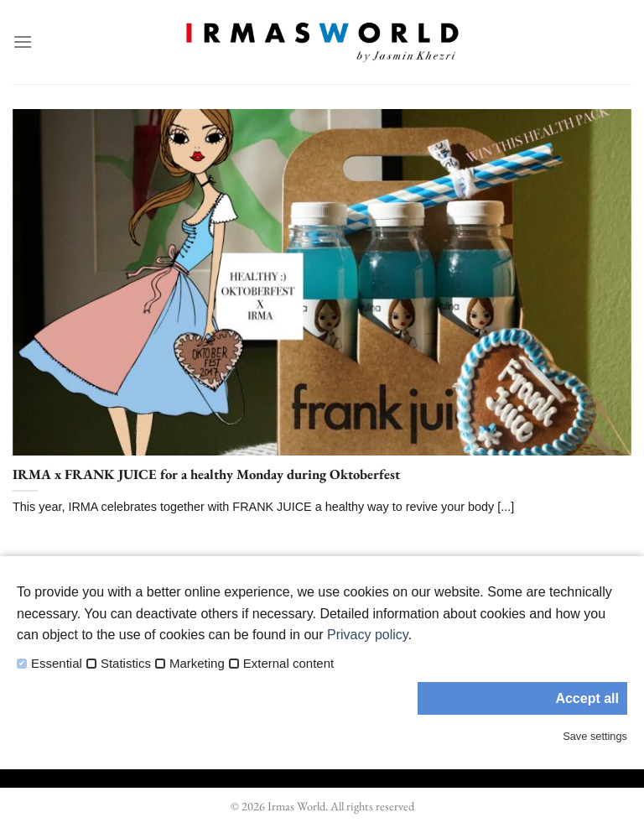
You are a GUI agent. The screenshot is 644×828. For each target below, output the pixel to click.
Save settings (595, 736)
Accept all (587, 698)
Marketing (197, 664)
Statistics (126, 664)
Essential (57, 664)
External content (288, 664)
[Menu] (23, 42)
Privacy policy (368, 635)
